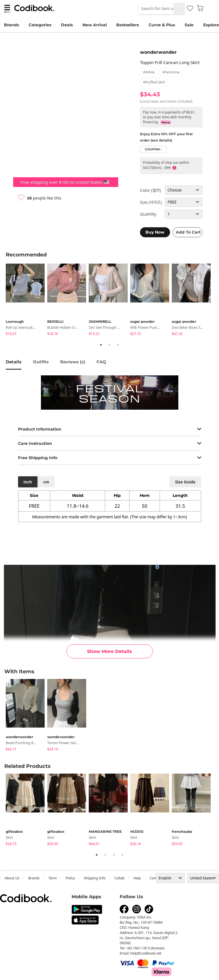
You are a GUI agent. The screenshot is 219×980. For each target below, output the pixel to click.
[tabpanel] (26, 301)
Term (53, 878)
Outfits (41, 362)
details (14, 362)
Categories (40, 25)
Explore (211, 25)
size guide (185, 482)
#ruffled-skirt (154, 82)
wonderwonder (158, 52)
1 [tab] (101, 345)
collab (120, 878)
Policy (70, 878)
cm (46, 482)
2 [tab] (110, 345)
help (137, 878)
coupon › (153, 149)
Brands (11, 25)
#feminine (171, 72)
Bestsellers (128, 25)
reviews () (73, 362)
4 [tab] (123, 855)
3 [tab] (118, 345)
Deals (67, 25)
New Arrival (95, 25)
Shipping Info (95, 878)
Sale (189, 25)
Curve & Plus (162, 25)
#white (149, 72)
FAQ (101, 362)
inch (28, 482)
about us (12, 878)
